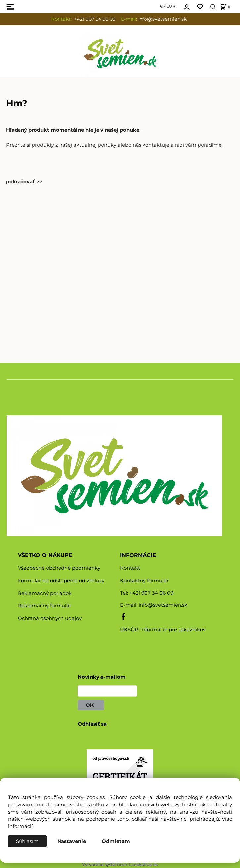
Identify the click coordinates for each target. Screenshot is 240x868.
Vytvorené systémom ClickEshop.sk (120, 865)
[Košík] (224, 7)
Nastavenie (72, 841)
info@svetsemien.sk (163, 605)
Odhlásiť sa (92, 724)
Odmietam (116, 841)
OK (91, 705)
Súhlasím (27, 841)
